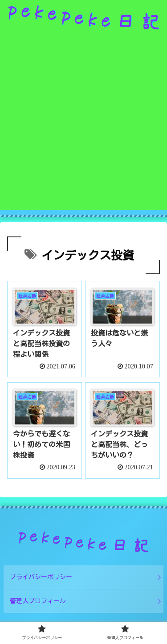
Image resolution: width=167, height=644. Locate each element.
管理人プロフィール (38, 601)
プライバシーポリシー (41, 577)
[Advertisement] (83, 127)
